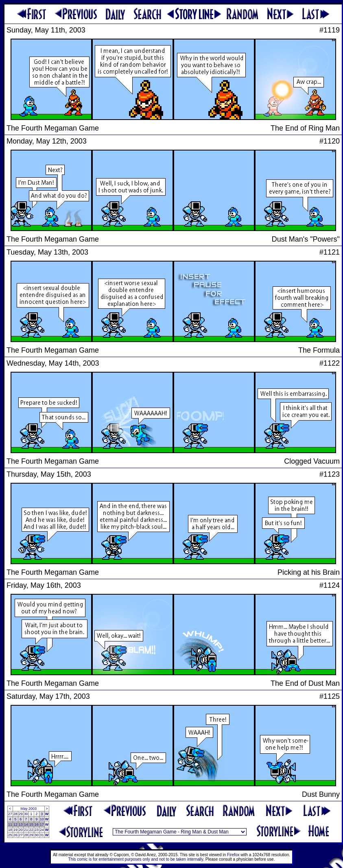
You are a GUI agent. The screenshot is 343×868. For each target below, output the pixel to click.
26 (15, 835)
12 (15, 824)
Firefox (233, 855)
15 (31, 824)
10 (42, 819)
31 (42, 835)
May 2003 (28, 809)
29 (21, 814)
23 (37, 830)
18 (10, 830)
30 (26, 814)
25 (10, 835)
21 (26, 830)
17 (42, 824)
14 (26, 824)
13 (21, 824)
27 (10, 814)
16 (37, 824)
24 (42, 830)
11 (10, 824)
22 (31, 830)
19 (15, 830)
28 (15, 814)
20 (21, 830)
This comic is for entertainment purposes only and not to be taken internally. (136, 859)
